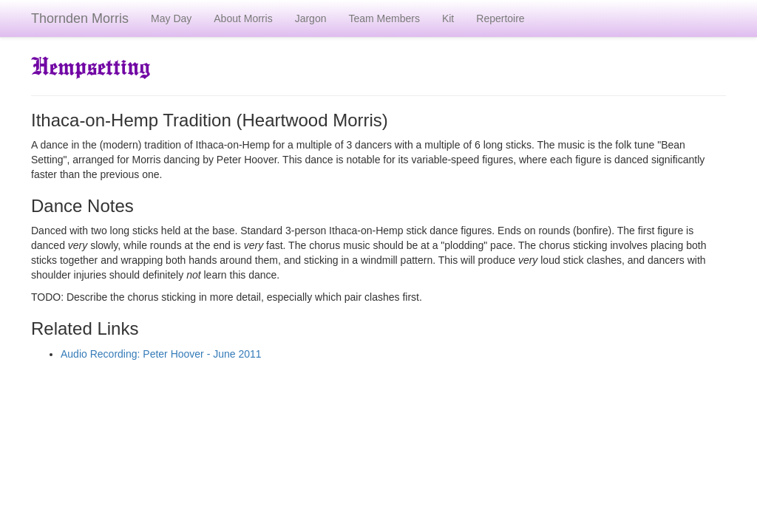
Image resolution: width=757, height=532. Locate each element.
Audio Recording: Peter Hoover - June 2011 (161, 354)
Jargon (311, 18)
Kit (448, 18)
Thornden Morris (80, 18)
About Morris (243, 18)
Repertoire (500, 18)
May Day (171, 18)
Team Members (384, 18)
